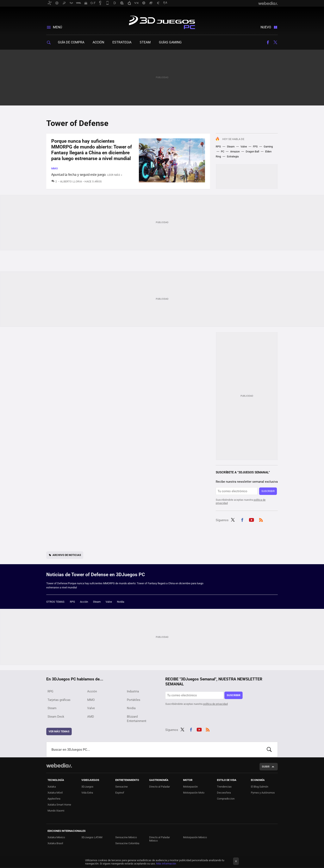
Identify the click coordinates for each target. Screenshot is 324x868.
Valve (244, 147)
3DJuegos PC (162, 22)
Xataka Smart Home (59, 805)
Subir (266, 767)
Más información (166, 864)
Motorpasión (190, 787)
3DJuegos (87, 787)
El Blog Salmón (260, 787)
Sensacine (121, 787)
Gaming (268, 147)
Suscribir (268, 491)
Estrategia (122, 42)
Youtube (251, 520)
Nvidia (121, 602)
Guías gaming (170, 42)
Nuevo (266, 27)
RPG (218, 147)
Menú (57, 27)
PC (223, 151)
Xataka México (56, 837)
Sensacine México (126, 837)
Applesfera (54, 799)
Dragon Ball (252, 151)
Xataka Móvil (55, 793)
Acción (98, 42)
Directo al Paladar (160, 787)
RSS (261, 520)
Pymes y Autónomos (263, 793)
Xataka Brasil (55, 843)
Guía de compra (71, 42)
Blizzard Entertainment (137, 719)
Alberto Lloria (71, 181)
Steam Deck (56, 717)
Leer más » (115, 175)
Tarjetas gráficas (59, 700)
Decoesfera (224, 793)
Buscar (269, 749)
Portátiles (134, 700)
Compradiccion (226, 799)
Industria (133, 691)
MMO (55, 168)
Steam (145, 42)
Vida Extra (87, 793)
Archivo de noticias (67, 555)
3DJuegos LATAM (92, 837)
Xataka (52, 787)
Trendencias (224, 787)
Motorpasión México (195, 837)
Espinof (120, 793)
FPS (255, 147)
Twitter (275, 42)
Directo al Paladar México (160, 839)
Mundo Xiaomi (56, 811)
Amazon (235, 151)
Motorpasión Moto (194, 793)
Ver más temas (59, 731)
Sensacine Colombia (127, 843)
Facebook (268, 42)
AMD (91, 717)
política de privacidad (215, 704)
